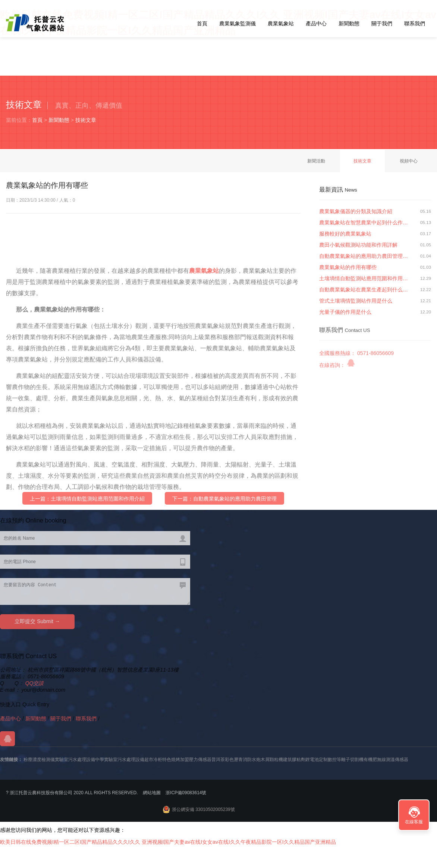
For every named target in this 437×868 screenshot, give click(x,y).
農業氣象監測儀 (238, 23)
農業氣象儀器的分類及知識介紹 (356, 211)
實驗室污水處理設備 (75, 760)
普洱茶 (218, 760)
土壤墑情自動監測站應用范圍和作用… (364, 278)
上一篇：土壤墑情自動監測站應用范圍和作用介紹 (87, 502)
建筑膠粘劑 (294, 760)
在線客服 (414, 822)
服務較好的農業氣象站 (345, 234)
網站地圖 (152, 793)
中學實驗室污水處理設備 (120, 760)
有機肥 (370, 760)
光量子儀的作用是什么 (345, 312)
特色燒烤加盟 (176, 760)
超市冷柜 (153, 760)
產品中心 (316, 23)
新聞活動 (316, 161)
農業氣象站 (281, 23)
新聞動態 (349, 23)
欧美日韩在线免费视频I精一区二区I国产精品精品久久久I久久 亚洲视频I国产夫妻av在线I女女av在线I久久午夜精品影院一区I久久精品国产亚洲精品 (168, 842)
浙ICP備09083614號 (186, 793)
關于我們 (382, 23)
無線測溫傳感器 (393, 760)
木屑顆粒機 (272, 760)
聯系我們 (415, 23)
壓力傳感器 (200, 760)
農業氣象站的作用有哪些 (348, 267)
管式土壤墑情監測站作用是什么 (356, 301)
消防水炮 (252, 760)
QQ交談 (35, 683)
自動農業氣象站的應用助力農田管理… (364, 256)
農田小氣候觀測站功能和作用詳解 (358, 245)
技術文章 (86, 120)
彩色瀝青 (234, 760)
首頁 (202, 23)
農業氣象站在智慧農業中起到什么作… (364, 222)
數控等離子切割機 (346, 760)
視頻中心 (409, 161)
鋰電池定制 (317, 760)
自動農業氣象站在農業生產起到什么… (364, 290)
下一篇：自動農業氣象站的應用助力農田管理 (224, 502)
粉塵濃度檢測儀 (39, 760)
